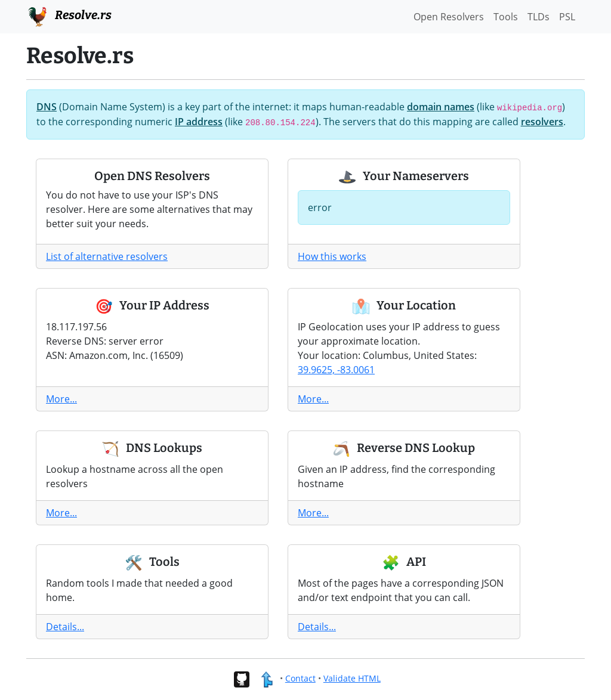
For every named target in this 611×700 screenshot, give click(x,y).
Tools (506, 17)
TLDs (539, 17)
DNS (47, 107)
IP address (199, 122)
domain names (441, 107)
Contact (300, 678)
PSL (567, 17)
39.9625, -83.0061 (336, 370)
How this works (332, 256)
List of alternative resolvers (107, 256)
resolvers (542, 122)
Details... (65, 627)
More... (61, 399)
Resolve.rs (69, 16)
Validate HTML (352, 678)
